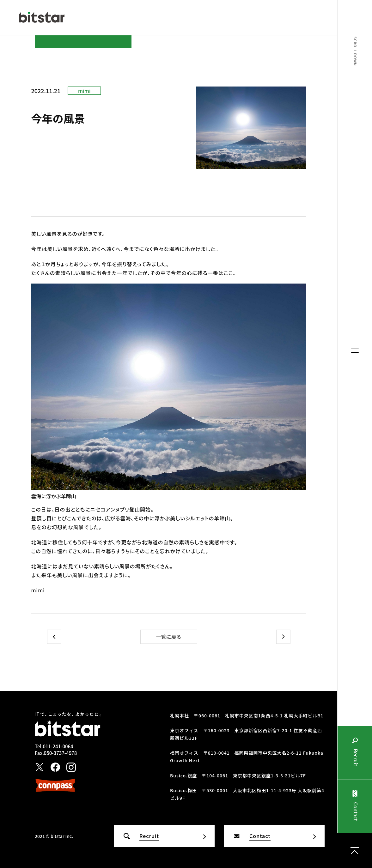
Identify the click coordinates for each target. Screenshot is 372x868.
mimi (84, 91)
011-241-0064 (58, 746)
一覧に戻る (168, 637)
